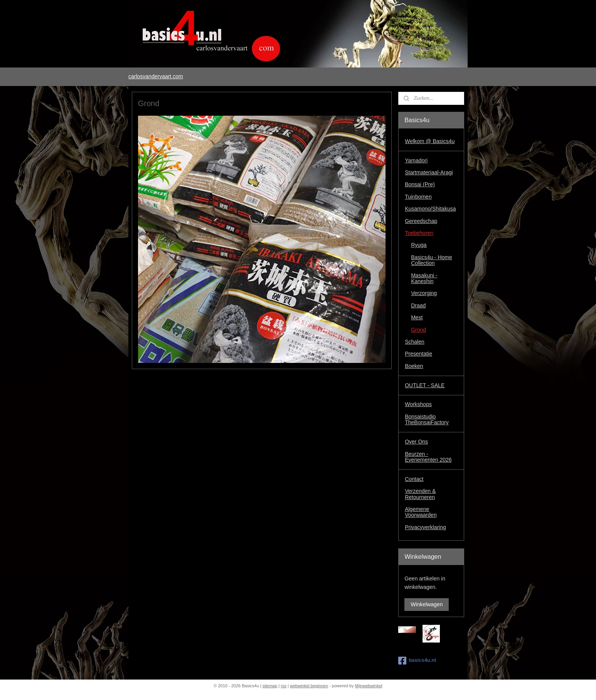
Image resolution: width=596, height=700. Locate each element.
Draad (418, 305)
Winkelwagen (427, 604)
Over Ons (416, 442)
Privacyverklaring (425, 527)
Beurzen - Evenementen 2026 (428, 457)
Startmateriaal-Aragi (429, 172)
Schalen (415, 342)
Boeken (414, 366)
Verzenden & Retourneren (420, 494)
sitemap (270, 686)
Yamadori (416, 160)
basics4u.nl (417, 661)
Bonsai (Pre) (420, 184)
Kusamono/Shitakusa (430, 209)
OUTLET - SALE (425, 385)
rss (284, 686)
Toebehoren (419, 233)
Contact (414, 479)
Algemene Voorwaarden (421, 512)
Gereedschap (421, 221)
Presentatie (418, 354)
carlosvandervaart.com (156, 76)
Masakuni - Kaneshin (424, 278)
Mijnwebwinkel (369, 686)
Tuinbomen (418, 197)
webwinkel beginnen (309, 686)
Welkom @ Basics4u (430, 141)
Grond (418, 330)
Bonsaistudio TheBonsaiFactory (427, 419)
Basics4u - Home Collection (432, 260)
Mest (417, 317)
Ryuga (419, 245)
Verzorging (424, 293)
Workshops (418, 404)
